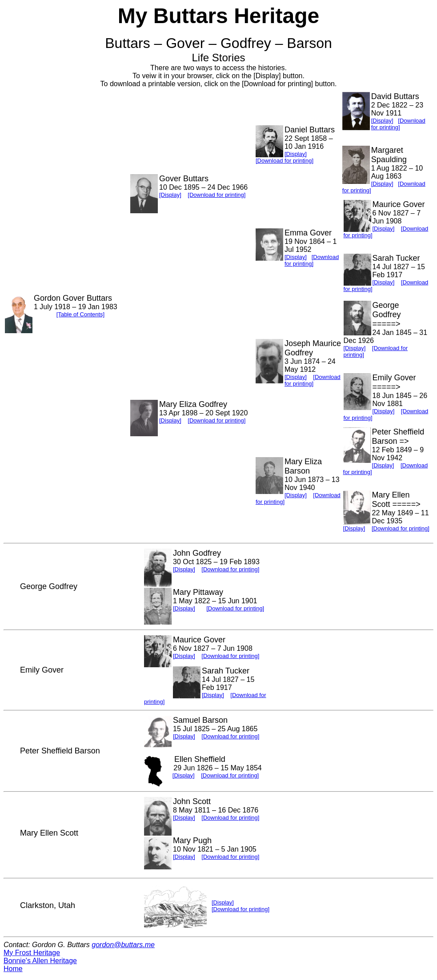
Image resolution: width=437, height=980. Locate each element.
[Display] (170, 195)
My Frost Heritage (32, 953)
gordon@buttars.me (123, 945)
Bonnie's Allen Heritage (40, 961)
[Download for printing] (216, 195)
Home (13, 969)
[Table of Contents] (80, 314)
